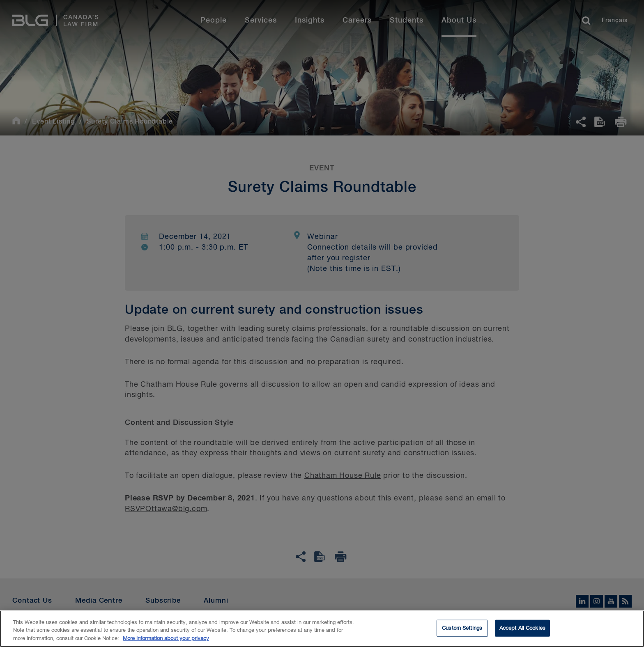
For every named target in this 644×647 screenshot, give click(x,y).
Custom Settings (462, 630)
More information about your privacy (166, 641)
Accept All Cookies (522, 630)
